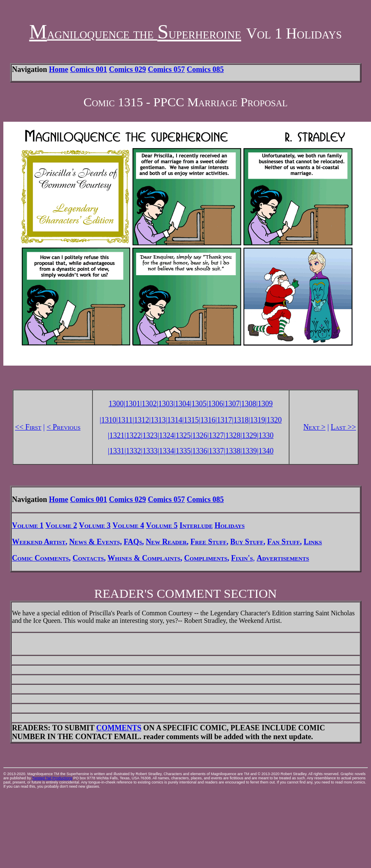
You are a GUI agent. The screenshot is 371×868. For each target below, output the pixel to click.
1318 (241, 420)
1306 (215, 404)
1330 (266, 435)
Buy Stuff (247, 542)
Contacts (88, 558)
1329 (249, 435)
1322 (133, 435)
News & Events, (95, 542)
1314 (175, 420)
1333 (150, 451)
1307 (232, 404)
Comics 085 (206, 69)
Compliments (206, 558)
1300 (116, 404)
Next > (314, 427)
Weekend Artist (39, 542)
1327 (216, 435)
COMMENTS (119, 728)
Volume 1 (28, 525)
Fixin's (242, 558)
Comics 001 (89, 69)
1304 (182, 404)
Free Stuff (208, 542)
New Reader (166, 542)
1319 (258, 420)
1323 (150, 435)
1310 (109, 420)
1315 (191, 420)
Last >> (343, 427)
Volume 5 (162, 525)
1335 (183, 451)
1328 (233, 435)
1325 (183, 435)
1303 (166, 404)
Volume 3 (95, 525)
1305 (199, 404)
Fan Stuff (284, 542)
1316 (208, 420)
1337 (216, 451)
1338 (233, 451)
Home (59, 69)
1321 (117, 435)
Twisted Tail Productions (52, 778)
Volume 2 (61, 525)
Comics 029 (128, 69)
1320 (274, 420)
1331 (117, 451)
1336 (200, 451)
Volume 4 (128, 525)
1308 (249, 404)
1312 (142, 420)
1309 (265, 404)
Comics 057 (167, 69)
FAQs (133, 542)
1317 (225, 420)
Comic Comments (41, 558)
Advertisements (283, 558)
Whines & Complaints (144, 558)
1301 (133, 404)
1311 (125, 420)
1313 (158, 420)
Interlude (196, 525)
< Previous (63, 427)
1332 (133, 451)
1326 (200, 435)
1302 (149, 404)
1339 (249, 451)
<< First (28, 427)
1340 (266, 451)
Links (313, 542)
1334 (166, 451)
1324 (166, 435)
